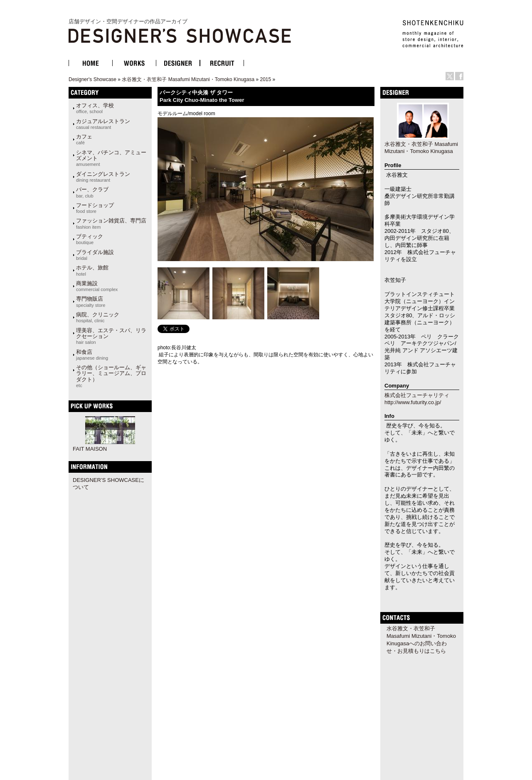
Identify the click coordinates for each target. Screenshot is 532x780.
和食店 (92, 355)
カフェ (84, 139)
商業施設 (97, 286)
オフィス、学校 (95, 108)
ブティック (90, 239)
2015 (265, 79)
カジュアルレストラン (103, 124)
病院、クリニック (98, 317)
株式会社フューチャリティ (417, 395)
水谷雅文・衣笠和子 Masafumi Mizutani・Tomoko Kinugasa (188, 79)
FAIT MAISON (90, 449)
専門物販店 (91, 301)
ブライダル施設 (95, 255)
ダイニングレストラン (103, 177)
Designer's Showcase (92, 79)
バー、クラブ (92, 192)
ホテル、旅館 (92, 270)
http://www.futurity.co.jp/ (413, 402)
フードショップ (95, 208)
